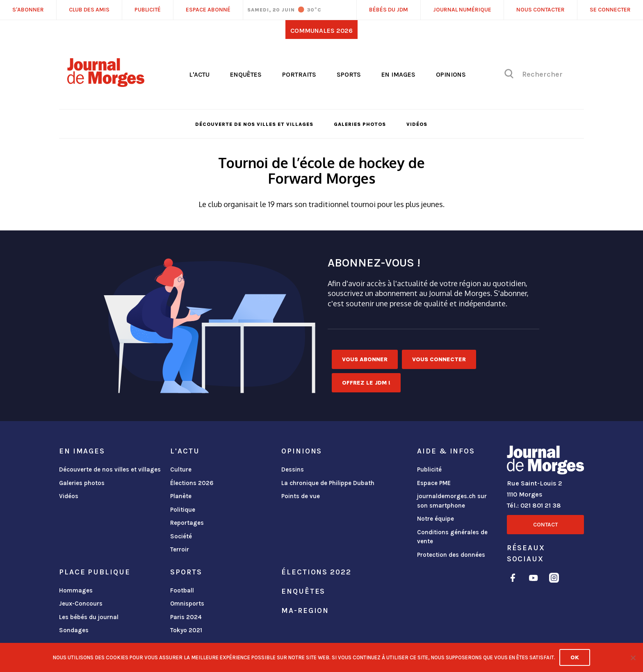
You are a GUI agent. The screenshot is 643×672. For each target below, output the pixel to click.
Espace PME (434, 483)
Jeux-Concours (81, 604)
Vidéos (417, 124)
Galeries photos (360, 124)
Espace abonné (208, 10)
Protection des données (451, 555)
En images (398, 74)
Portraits (299, 74)
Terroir (180, 549)
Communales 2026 (321, 31)
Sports (349, 74)
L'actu (199, 74)
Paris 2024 (186, 617)
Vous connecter (439, 359)
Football (182, 590)
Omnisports (187, 604)
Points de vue (301, 496)
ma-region (305, 610)
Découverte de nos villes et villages (254, 124)
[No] (633, 658)
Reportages (187, 523)
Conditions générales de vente (452, 537)
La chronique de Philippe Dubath (328, 483)
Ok (575, 657)
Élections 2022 (316, 572)
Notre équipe (436, 519)
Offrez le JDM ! (366, 383)
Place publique (95, 572)
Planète (181, 496)
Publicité (429, 469)
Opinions (451, 74)
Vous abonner (365, 359)
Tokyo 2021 (186, 630)
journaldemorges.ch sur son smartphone (452, 501)
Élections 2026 (192, 483)
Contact (545, 525)
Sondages (74, 630)
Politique (183, 510)
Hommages (76, 590)
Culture (181, 469)
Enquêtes (246, 74)
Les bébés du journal (89, 617)
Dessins (293, 469)
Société (181, 536)
